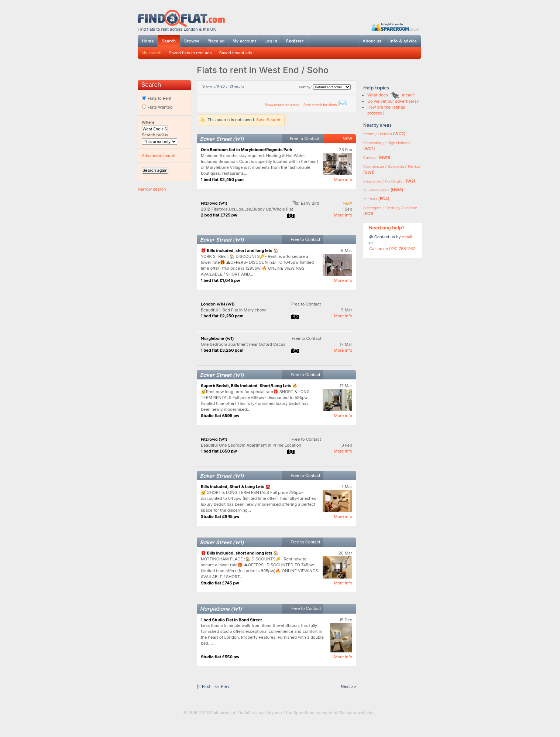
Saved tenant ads (236, 53)
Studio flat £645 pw (220, 516)
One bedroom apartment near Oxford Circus (243, 344)
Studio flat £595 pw (220, 416)
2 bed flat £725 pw (219, 215)
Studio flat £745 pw (220, 583)
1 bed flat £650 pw (219, 451)
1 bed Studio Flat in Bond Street (231, 620)
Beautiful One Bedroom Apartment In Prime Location (251, 445)
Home (148, 41)
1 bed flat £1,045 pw (220, 280)
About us (372, 41)
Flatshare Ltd (223, 713)
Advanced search (159, 156)
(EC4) (376, 199)
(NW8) (383, 190)
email (407, 237)
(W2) (389, 181)
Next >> (348, 686)
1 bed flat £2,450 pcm (222, 180)
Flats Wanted (157, 107)
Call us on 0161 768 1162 (392, 249)
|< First (204, 686)
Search (169, 41)
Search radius (155, 135)
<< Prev (222, 686)
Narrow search (152, 189)
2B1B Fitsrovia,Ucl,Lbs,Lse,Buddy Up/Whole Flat (247, 209)
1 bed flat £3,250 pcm (222, 350)
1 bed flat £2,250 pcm (222, 316)
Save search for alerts (326, 105)
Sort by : (325, 87)
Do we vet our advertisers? (393, 101)
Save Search (268, 120)
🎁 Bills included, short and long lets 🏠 (240, 250)
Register (295, 41)
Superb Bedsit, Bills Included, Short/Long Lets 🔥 (249, 386)
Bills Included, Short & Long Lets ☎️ (236, 487)
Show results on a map (283, 105)
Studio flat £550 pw (220, 657)
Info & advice (403, 41)
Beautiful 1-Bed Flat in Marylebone (234, 310)
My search (152, 53)
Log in (271, 41)
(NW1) (377, 157)
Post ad (216, 41)
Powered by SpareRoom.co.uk (395, 27)
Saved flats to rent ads (190, 53)
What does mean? (391, 95)
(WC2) (384, 134)
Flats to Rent (157, 98)
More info (343, 180)
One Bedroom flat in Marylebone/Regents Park (247, 150)
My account (244, 41)
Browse (192, 41)
